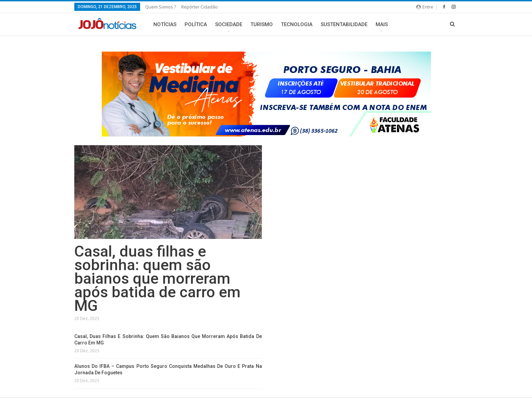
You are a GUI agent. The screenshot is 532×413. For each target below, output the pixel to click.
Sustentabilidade (344, 24)
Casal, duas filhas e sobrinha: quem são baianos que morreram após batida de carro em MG (157, 278)
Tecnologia (297, 24)
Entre (425, 7)
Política (196, 24)
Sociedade (229, 24)
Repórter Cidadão (199, 7)
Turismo (262, 24)
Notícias (165, 24)
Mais (382, 24)
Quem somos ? (161, 7)
